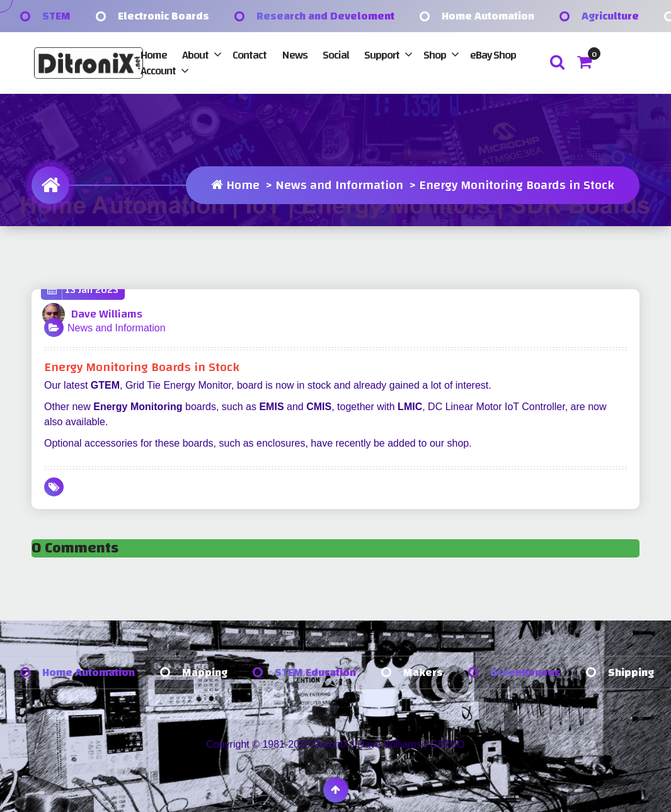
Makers (423, 672)
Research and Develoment (325, 16)
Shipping (631, 672)
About (195, 55)
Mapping (205, 672)
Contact (249, 55)
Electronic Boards (163, 16)
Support (382, 55)
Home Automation (488, 16)
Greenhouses (525, 672)
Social (336, 55)
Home (154, 55)
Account (158, 71)
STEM (56, 16)
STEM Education (315, 672)
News (295, 55)
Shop (435, 55)
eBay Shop (493, 55)
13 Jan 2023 (83, 290)
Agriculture (610, 16)
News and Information (339, 185)
